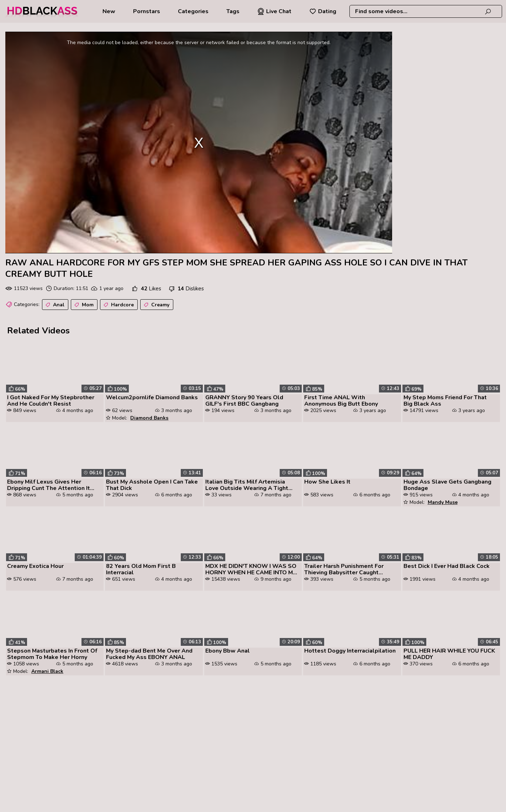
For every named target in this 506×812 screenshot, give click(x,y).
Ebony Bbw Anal (228, 651)
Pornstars (147, 11)
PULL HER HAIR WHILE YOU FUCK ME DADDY (449, 654)
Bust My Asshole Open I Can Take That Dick (152, 485)
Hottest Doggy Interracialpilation (350, 651)
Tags (233, 11)
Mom (83, 305)
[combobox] (426, 11)
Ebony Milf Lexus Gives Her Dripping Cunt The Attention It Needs (49, 485)
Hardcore (118, 305)
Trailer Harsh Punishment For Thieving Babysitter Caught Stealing (344, 569)
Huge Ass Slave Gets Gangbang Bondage (447, 485)
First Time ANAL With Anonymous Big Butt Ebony (341, 401)
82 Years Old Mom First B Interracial (141, 569)
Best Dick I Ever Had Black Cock (447, 566)
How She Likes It (327, 482)
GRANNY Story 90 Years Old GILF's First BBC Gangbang (244, 401)
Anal (54, 305)
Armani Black (47, 671)
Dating (323, 11)
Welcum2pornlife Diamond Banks (152, 397)
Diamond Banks (149, 418)
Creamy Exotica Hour (35, 566)
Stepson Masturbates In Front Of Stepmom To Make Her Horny (52, 654)
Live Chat (274, 11)
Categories (193, 11)
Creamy (156, 305)
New (109, 11)
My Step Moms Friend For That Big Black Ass (445, 401)
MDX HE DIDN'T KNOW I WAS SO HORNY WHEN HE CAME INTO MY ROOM (251, 569)
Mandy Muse (443, 502)
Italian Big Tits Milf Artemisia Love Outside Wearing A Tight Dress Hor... (247, 485)
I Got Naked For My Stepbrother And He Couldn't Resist (51, 401)
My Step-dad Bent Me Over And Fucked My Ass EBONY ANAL (149, 654)
